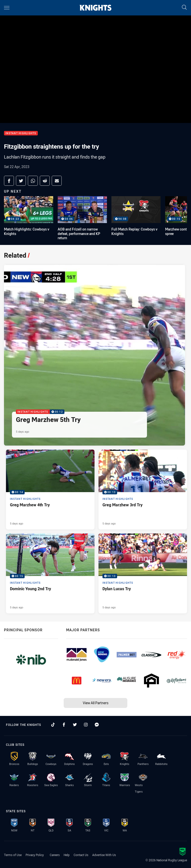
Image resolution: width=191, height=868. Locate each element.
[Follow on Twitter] (75, 725)
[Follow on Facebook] (64, 725)
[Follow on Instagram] (86, 725)
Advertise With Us (104, 855)
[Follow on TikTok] (53, 725)
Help (67, 855)
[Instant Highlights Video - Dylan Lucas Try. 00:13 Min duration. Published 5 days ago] (143, 573)
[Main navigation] (7, 8)
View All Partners (96, 703)
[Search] (184, 8)
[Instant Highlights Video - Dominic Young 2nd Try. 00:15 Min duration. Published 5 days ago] (50, 573)
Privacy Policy (35, 855)
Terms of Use (13, 855)
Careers (55, 855)
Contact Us (81, 855)
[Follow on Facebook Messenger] (97, 725)
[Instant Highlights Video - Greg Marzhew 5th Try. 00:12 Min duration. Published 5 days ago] (95, 355)
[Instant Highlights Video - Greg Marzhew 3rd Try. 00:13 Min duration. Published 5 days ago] (143, 490)
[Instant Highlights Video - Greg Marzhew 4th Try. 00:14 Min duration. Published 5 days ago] (50, 490)
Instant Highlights (21, 133)
